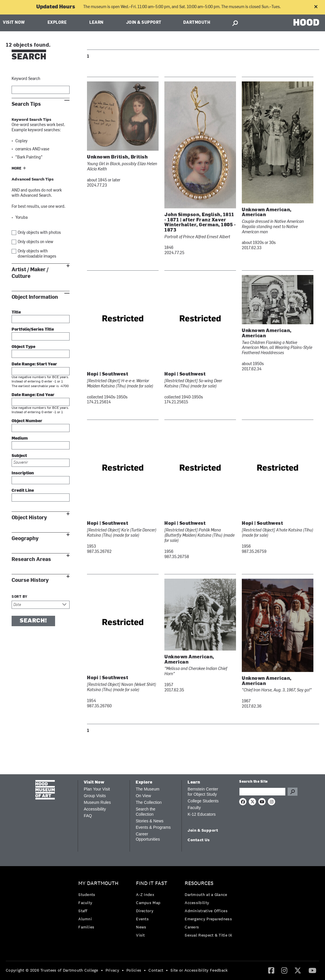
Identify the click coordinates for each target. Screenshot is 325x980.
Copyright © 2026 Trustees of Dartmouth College (52, 970)
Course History (30, 580)
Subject (19, 456)
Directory (145, 911)
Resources (199, 883)
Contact (156, 970)
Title (16, 313)
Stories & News (150, 821)
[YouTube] (312, 970)
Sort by (20, 597)
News (141, 927)
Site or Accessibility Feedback (199, 970)
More (17, 169)
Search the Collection (146, 812)
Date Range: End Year (33, 395)
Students (87, 895)
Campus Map (148, 903)
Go (293, 792)
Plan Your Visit (97, 789)
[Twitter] (298, 970)
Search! (33, 621)
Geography (25, 539)
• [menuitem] (102, 970)
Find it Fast (152, 883)
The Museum (148, 789)
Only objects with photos (39, 233)
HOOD (306, 22)
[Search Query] (262, 792)
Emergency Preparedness (208, 919)
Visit (140, 935)
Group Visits (95, 796)
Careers (192, 927)
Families (86, 927)
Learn (96, 23)
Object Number (27, 421)
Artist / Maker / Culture (30, 273)
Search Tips (26, 104)
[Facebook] (271, 970)
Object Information (35, 297)
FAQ (88, 816)
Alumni (85, 919)
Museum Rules (97, 802)
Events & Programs (153, 827)
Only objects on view (36, 242)
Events (142, 919)
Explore (57, 23)
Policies (134, 970)
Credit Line (23, 491)
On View (143, 796)
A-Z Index (145, 895)
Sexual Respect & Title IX (208, 935)
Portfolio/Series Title (33, 330)
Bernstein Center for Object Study (203, 792)
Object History (29, 518)
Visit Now (14, 23)
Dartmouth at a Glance (206, 895)
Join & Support (144, 23)
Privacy (112, 970)
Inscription (23, 473)
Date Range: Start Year (34, 364)
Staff (83, 911)
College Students (203, 801)
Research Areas (31, 559)
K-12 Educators (202, 814)
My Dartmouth (98, 883)
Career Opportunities (148, 837)
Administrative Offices (206, 911)
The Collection (149, 802)
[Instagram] (284, 970)
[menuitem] (100, 907)
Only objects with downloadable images (37, 254)
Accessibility (95, 809)
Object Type (23, 347)
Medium (20, 439)
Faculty (194, 808)
